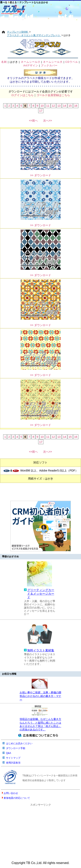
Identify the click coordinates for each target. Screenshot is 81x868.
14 (65, 106)
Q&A (8, 753)
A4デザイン (31, 65)
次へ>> (48, 121)
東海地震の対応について (17, 798)
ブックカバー (49, 65)
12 (53, 106)
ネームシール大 (53, 62)
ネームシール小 (31, 62)
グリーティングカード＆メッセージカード (41, 594)
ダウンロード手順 (16, 748)
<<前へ (33, 121)
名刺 (4, 62)
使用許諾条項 (13, 763)
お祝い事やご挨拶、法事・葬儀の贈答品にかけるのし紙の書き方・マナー (40, 696)
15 (70, 106)
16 (76, 106)
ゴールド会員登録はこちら (53, 95)
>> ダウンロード (40, 175)
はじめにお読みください (19, 743)
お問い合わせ (11, 793)
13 (59, 106)
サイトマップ (13, 758)
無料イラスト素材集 (41, 650)
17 (41, 111)
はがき (14, 62)
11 (48, 106)
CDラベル (72, 62)
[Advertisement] (40, 23)
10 (42, 106)
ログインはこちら (22, 95)
